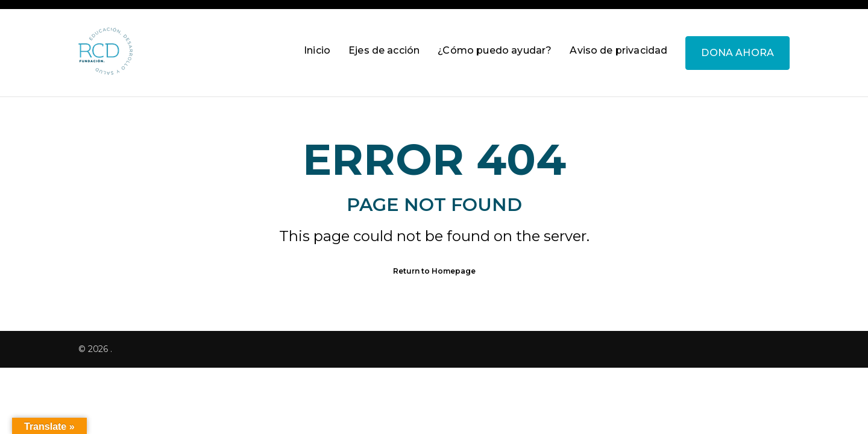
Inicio (317, 50)
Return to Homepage (434, 271)
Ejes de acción (384, 50)
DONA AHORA (737, 53)
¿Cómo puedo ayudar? (495, 50)
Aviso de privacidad (618, 50)
